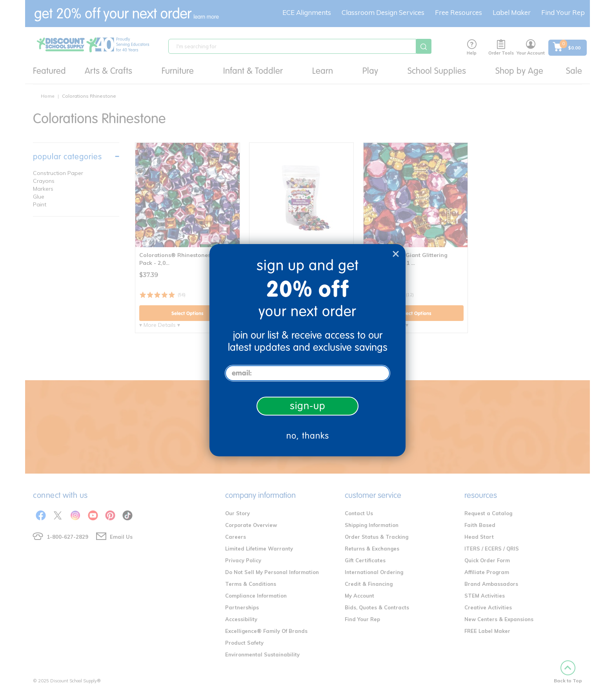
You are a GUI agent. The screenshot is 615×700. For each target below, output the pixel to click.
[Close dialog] (396, 254)
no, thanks (308, 436)
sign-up (308, 406)
